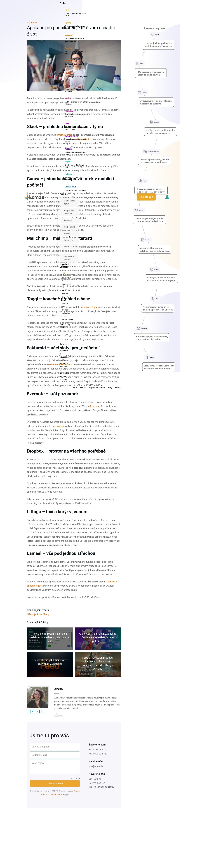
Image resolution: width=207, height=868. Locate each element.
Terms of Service (57, 794)
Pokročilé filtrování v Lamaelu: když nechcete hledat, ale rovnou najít (50, 639)
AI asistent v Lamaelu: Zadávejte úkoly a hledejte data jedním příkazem (98, 639)
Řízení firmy (43, 614)
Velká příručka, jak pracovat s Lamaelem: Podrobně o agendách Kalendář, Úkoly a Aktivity (98, 665)
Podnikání (32, 23)
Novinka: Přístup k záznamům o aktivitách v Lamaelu (50, 665)
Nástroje (32, 614)
